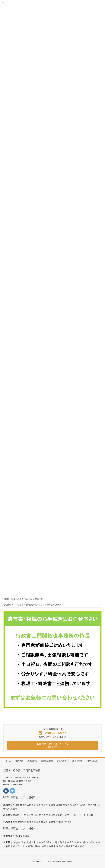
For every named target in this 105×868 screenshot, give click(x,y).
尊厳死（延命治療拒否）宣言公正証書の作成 (23, 599)
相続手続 (19, 761)
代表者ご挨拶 (76, 761)
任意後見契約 (47, 761)
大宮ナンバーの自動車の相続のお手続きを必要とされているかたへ (33, 605)
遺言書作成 (32, 761)
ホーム (8, 761)
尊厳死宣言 (62, 761)
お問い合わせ (92, 761)
